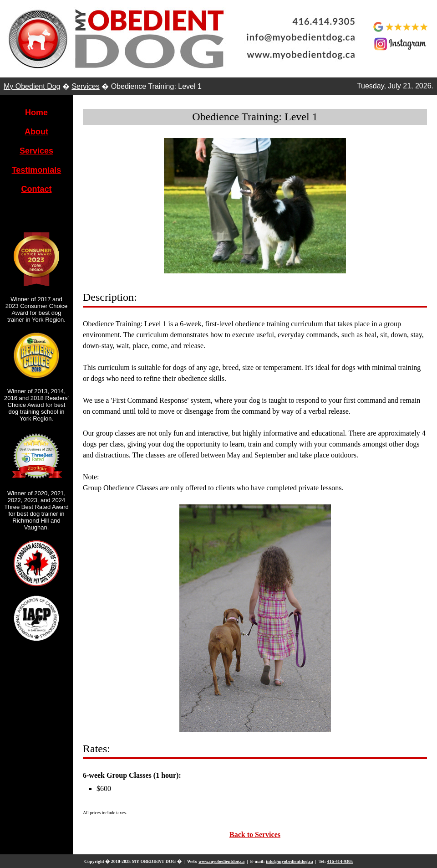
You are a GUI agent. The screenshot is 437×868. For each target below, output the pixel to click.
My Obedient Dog (32, 86)
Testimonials (37, 170)
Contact (37, 189)
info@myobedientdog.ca (289, 861)
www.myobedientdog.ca (221, 861)
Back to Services (255, 835)
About (36, 132)
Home (36, 113)
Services (85, 86)
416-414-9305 (340, 861)
